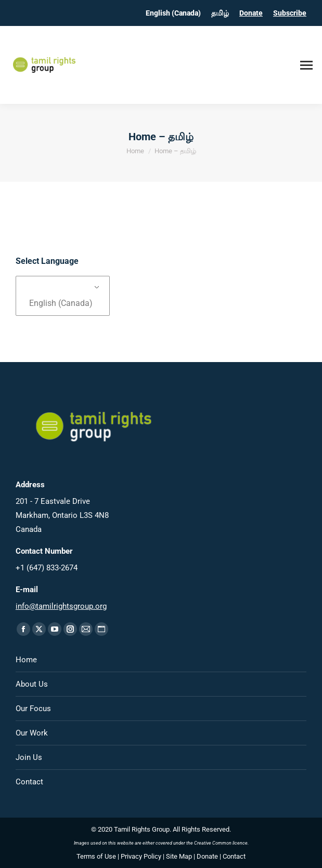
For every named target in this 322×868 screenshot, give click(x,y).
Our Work (32, 733)
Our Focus (33, 709)
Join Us (29, 757)
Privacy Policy (141, 856)
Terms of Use (96, 856)
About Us (32, 684)
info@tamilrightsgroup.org (61, 606)
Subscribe (290, 13)
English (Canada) (61, 303)
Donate (251, 13)
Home (26, 660)
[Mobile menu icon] (306, 65)
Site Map (179, 856)
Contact (29, 782)
